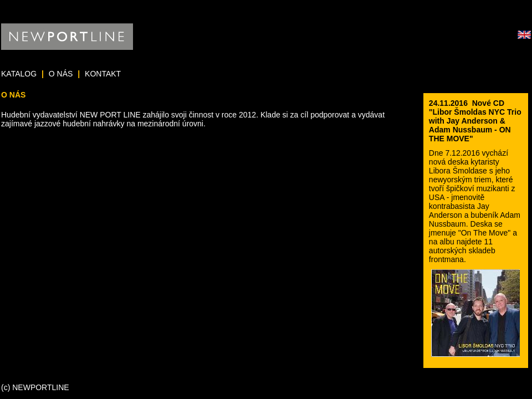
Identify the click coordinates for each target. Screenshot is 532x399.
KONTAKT (103, 74)
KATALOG (19, 74)
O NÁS (61, 74)
